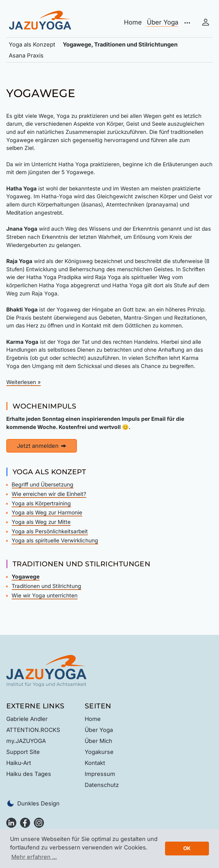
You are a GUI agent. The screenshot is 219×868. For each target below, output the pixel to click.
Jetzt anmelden (42, 446)
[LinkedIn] (11, 822)
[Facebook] (25, 822)
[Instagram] (39, 822)
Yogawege (26, 577)
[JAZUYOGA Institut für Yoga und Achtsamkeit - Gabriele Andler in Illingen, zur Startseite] (40, 19)
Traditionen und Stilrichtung (46, 586)
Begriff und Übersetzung (43, 484)
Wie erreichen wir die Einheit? (49, 494)
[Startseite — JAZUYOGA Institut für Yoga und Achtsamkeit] (46, 670)
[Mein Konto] (206, 22)
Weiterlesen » (24, 382)
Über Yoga (163, 22)
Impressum (100, 774)
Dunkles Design (33, 803)
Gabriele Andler (27, 719)
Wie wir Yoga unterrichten (45, 595)
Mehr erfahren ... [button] (34, 857)
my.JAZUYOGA (26, 741)
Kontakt (95, 763)
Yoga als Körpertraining (41, 503)
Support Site (23, 752)
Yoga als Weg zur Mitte (41, 522)
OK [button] (187, 848)
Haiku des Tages (29, 774)
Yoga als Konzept (32, 44)
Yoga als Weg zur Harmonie (47, 512)
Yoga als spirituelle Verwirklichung (55, 540)
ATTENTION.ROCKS (33, 730)
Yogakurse (99, 752)
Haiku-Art (19, 763)
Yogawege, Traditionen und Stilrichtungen (120, 44)
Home (133, 22)
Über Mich (99, 741)
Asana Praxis (26, 55)
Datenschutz (102, 785)
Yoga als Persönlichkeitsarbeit (50, 531)
